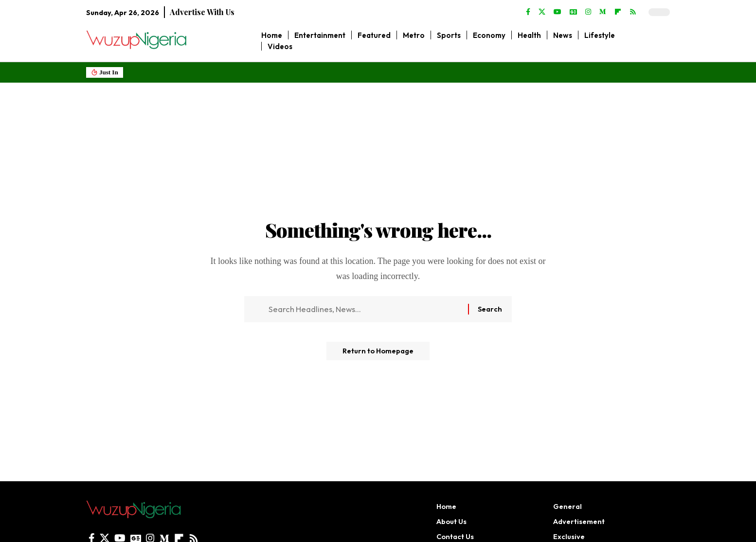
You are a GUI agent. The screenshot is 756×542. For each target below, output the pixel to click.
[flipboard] (618, 12)
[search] (663, 41)
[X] (542, 12)
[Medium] (603, 12)
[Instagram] (588, 12)
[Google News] (573, 12)
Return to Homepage (378, 355)
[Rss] (633, 12)
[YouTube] (558, 12)
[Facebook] (528, 12)
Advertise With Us (202, 12)
